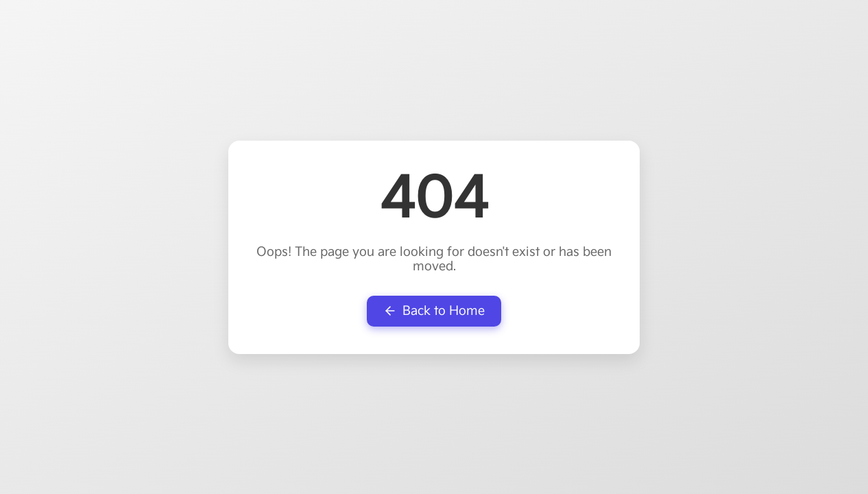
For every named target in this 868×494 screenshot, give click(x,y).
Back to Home (434, 311)
